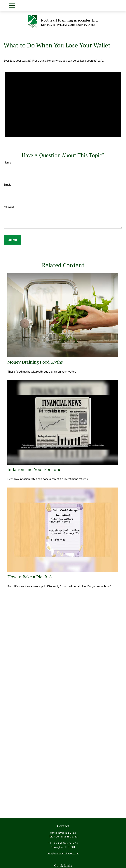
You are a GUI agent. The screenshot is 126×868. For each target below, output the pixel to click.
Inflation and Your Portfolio (34, 469)
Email (7, 184)
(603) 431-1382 (67, 833)
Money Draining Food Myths (35, 362)
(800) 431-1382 (69, 837)
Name (7, 162)
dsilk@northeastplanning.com (63, 853)
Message (9, 207)
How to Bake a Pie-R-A (30, 577)
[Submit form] (12, 240)
